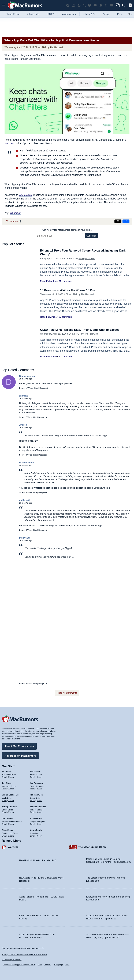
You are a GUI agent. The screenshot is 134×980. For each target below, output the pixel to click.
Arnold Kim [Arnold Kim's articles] (7, 771)
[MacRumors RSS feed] (106, 5)
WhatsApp (16, 213)
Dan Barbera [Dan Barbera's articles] (7, 818)
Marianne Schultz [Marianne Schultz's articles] (38, 806)
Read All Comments (67, 693)
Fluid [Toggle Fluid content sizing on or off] (40, 965)
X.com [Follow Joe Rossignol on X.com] (39, 788)
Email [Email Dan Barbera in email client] (4, 824)
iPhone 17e (89, 14)
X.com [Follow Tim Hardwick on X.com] (39, 800)
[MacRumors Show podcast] (68, 5)
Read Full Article (48, 281)
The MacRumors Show (92, 847)
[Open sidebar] (130, 6)
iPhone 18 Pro (12, 14)
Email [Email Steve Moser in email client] (4, 835)
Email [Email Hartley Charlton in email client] (4, 812)
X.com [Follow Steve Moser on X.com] (11, 835)
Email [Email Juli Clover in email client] (4, 788)
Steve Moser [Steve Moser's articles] (7, 830)
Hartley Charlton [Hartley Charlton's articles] (9, 806)
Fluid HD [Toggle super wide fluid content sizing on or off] (47, 965)
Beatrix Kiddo (27, 463)
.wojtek (23, 425)
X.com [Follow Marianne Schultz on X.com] (39, 812)
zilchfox (23, 396)
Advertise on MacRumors (20, 755)
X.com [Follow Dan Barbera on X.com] (11, 824)
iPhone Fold (33, 14)
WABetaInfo (25, 195)
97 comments (65, 281)
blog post (10, 143)
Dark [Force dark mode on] (67, 965)
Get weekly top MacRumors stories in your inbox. (67, 230)
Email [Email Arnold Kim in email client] (4, 777)
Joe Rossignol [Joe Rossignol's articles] (37, 783)
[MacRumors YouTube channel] (95, 5)
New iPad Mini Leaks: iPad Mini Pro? (38, 860)
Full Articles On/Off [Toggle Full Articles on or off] (27, 965)
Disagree (43, 388)
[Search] (125, 5)
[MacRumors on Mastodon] (90, 5)
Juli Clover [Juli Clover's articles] (7, 783)
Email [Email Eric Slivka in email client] (33, 777)
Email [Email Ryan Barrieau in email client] (33, 824)
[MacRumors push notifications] (101, 5)
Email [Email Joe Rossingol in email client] (33, 788)
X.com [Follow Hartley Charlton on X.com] (11, 812)
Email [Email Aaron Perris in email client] (33, 835)
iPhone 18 (122, 14)
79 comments (65, 357)
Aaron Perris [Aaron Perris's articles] (36, 830)
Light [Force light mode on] (61, 965)
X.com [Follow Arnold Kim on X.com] (11, 777)
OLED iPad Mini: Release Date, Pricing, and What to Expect (82, 330)
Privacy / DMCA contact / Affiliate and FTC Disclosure (24, 954)
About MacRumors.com (19, 746)
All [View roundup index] (130, 14)
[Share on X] (118, 221)
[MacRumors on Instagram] (73, 5)
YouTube (13, 847)
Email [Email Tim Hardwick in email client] (33, 800)
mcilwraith (25, 500)
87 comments (65, 317)
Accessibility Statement (12, 960)
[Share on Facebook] (126, 221)
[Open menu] (4, 5)
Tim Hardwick (57, 47)
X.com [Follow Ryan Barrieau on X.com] (39, 824)
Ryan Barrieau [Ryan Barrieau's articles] (37, 818)
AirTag (106, 14)
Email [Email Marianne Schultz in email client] (33, 812)
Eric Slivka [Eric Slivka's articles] (35, 771)
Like (36, 388)
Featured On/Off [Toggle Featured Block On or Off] (10, 965)
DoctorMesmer (27, 376)
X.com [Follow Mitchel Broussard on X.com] (11, 800)
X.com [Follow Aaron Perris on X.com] (39, 835)
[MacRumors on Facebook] (79, 5)
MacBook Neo (69, 14)
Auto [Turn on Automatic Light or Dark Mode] (56, 965)
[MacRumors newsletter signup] (112, 5)
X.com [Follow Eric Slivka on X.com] (39, 777)
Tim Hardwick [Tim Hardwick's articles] (36, 794)
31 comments (13, 221)
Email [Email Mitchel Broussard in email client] (4, 800)
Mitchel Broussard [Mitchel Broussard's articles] (10, 794)
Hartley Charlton (87, 258)
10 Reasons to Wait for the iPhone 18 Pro (69, 290)
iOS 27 (50, 14)
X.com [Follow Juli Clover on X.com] (11, 788)
